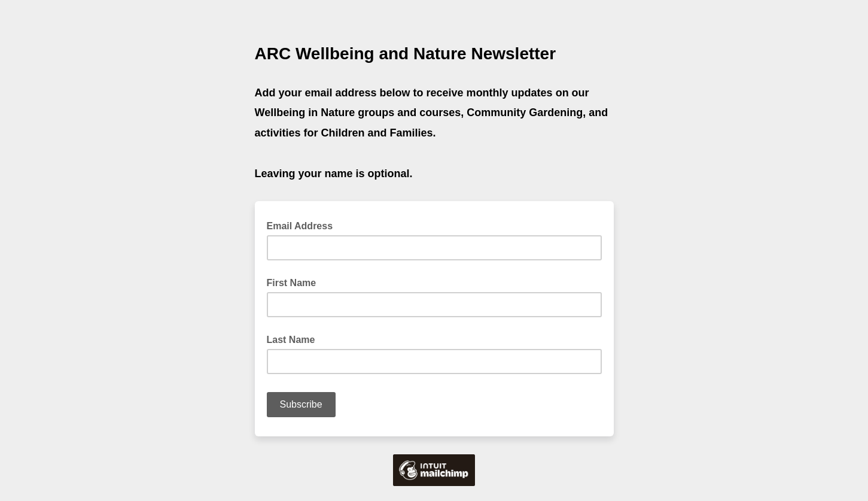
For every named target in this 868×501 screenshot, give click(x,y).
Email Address (304, 225)
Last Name (291, 340)
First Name (292, 283)
